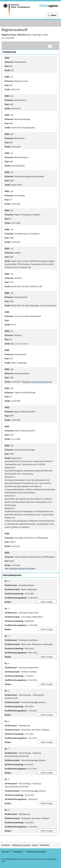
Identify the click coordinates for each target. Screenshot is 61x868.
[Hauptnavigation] (52, 15)
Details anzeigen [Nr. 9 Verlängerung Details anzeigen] (47, 831)
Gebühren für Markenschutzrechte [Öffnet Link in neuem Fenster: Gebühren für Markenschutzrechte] (37, 382)
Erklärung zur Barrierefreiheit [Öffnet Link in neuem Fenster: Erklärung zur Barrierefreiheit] (37, 851)
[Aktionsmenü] (50, 46)
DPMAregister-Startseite (21, 845)
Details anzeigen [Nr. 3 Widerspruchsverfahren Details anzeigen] (47, 656)
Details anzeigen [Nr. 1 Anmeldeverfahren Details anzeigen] (47, 602)
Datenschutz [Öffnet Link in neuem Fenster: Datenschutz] (18, 851)
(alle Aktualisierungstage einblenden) (20, 568)
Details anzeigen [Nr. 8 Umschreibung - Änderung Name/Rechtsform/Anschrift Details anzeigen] (47, 803)
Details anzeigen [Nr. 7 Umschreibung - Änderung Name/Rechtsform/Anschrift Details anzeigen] (47, 772)
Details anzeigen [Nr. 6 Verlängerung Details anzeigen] (47, 742)
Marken (35, 845)
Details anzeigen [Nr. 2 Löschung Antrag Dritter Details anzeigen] (47, 629)
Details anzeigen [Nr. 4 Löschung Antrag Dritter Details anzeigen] (47, 684)
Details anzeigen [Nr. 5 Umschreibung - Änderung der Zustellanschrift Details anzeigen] (47, 714)
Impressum (5, 851)
